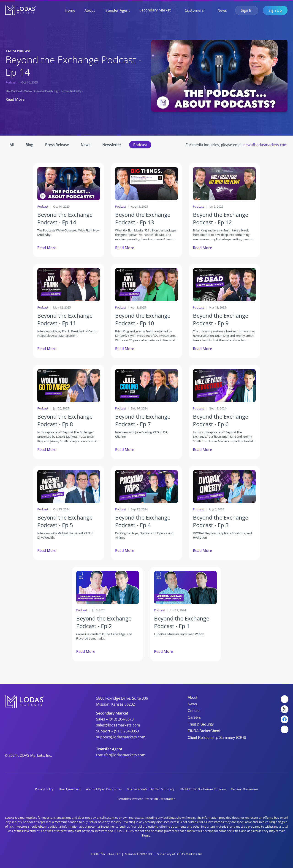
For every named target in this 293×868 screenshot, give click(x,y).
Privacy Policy (44, 789)
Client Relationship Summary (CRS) (217, 738)
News (222, 10)
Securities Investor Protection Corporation (146, 799)
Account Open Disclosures (104, 789)
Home (70, 10)
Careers (194, 717)
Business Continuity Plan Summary (151, 789)
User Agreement (70, 789)
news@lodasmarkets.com (265, 145)
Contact (194, 711)
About (90, 10)
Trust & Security (201, 724)
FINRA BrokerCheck (204, 731)
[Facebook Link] (285, 719)
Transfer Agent (117, 10)
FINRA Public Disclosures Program (203, 789)
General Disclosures (245, 789)
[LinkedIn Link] (285, 699)
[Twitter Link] (285, 709)
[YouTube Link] (285, 729)
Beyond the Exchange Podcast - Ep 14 (75, 66)
